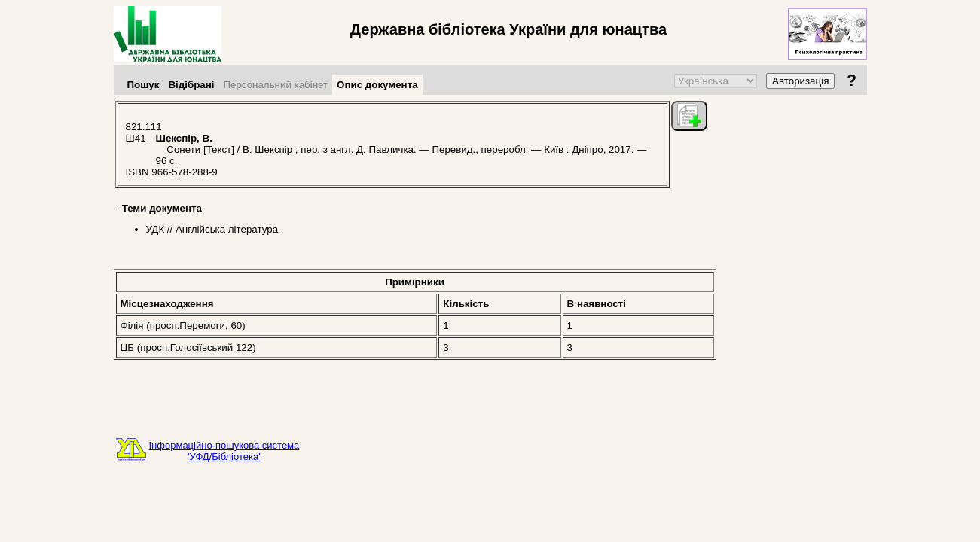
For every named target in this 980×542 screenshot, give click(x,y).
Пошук (143, 85)
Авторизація (800, 81)
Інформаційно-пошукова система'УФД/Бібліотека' (224, 451)
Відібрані (191, 85)
